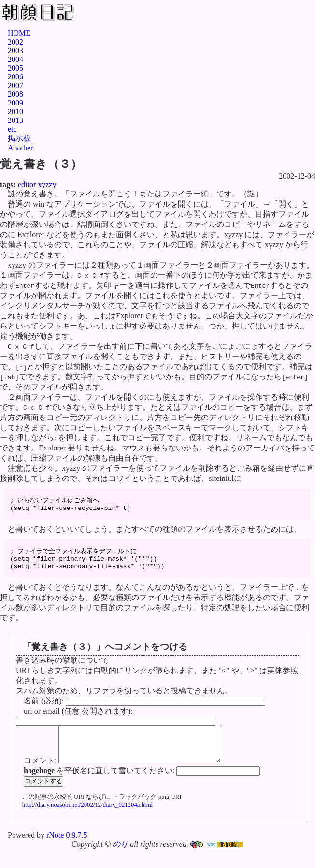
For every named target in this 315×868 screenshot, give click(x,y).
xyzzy (47, 185)
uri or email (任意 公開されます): (78, 722)
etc (12, 129)
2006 (15, 77)
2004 (15, 59)
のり (120, 862)
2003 (15, 51)
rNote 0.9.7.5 (67, 853)
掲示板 (19, 138)
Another (20, 148)
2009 (15, 103)
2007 (15, 85)
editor (27, 185)
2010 (15, 112)
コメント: (41, 779)
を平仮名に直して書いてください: (100, 789)
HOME (19, 33)
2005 (15, 68)
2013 (15, 120)
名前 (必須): (45, 712)
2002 (15, 42)
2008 (15, 94)
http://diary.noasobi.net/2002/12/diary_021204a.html (87, 823)
